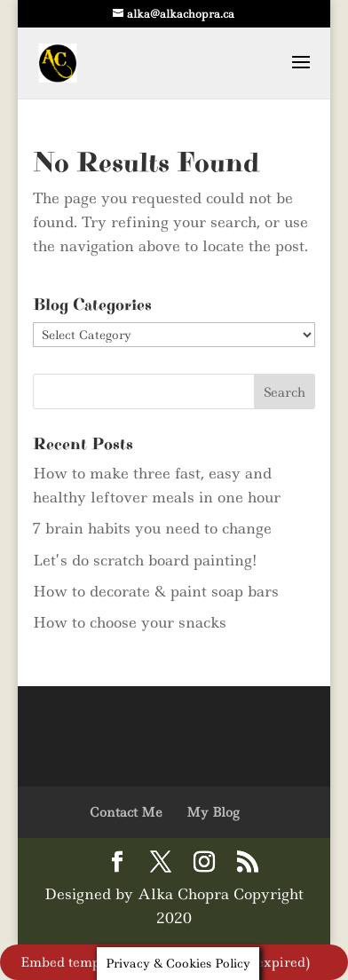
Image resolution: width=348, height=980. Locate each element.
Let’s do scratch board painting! (145, 560)
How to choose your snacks (130, 622)
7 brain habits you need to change (152, 528)
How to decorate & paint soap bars (156, 591)
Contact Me (126, 812)
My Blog (213, 812)
